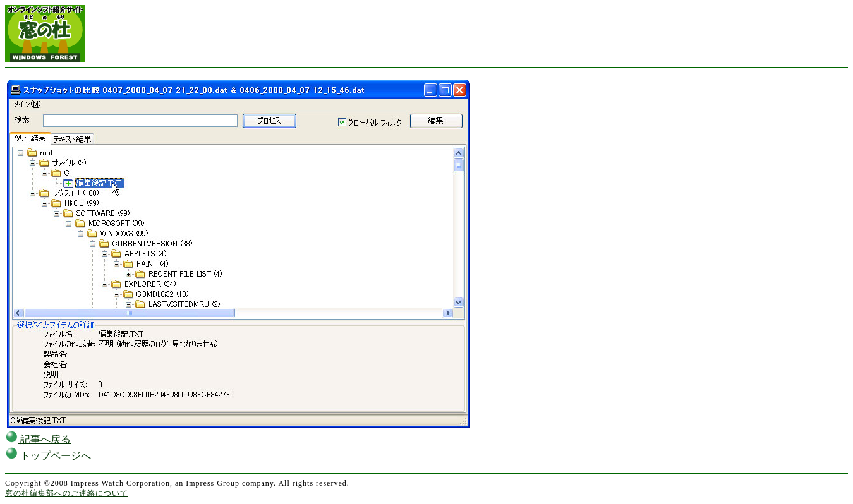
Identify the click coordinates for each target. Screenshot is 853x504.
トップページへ (48, 456)
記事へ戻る (38, 439)
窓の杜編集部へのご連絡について (67, 493)
